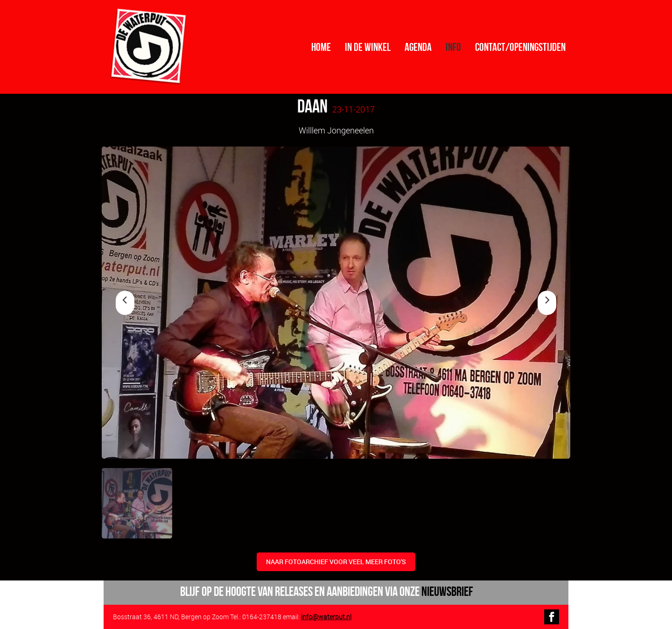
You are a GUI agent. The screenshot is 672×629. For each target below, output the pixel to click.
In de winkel (368, 47)
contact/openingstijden (520, 47)
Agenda (418, 47)
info (453, 47)
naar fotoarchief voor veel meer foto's (336, 562)
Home (321, 47)
